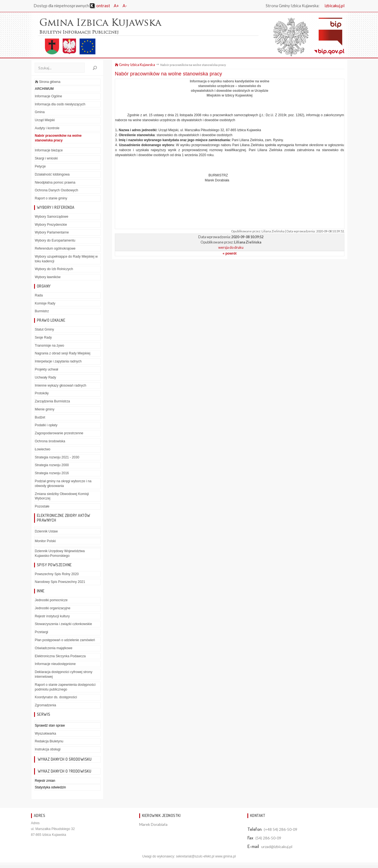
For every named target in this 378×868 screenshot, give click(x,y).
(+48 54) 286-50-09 (281, 829)
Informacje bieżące (49, 150)
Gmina (40, 112)
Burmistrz (42, 311)
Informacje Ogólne (49, 96)
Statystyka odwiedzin (50, 787)
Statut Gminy (45, 329)
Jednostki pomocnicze (51, 600)
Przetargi (42, 632)
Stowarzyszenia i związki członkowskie (64, 624)
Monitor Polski (45, 541)
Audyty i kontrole (47, 128)
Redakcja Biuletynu (49, 741)
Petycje (40, 166)
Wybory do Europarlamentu (55, 240)
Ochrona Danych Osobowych (57, 190)
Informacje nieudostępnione (55, 664)
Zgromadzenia (46, 705)
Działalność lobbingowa (52, 174)
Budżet (40, 417)
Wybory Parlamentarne (52, 232)
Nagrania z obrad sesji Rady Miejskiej (63, 353)
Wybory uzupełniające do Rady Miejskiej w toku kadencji (66, 259)
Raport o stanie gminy (51, 198)
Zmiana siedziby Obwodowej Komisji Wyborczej (62, 496)
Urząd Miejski (45, 120)
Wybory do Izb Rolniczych (54, 269)
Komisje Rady (45, 303)
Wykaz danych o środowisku (65, 759)
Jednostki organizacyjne (53, 608)
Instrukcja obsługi (48, 749)
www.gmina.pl (225, 856)
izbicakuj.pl (334, 6)
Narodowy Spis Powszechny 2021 (60, 582)
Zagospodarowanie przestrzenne (59, 433)
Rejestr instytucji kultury (52, 616)
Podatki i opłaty (46, 425)
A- (125, 6)
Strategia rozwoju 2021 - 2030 (57, 457)
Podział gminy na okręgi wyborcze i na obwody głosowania (63, 484)
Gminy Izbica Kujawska (135, 65)
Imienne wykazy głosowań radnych (61, 385)
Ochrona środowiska (50, 441)
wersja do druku (231, 247)
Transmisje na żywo (50, 346)
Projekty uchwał (47, 369)
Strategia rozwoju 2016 (52, 473)
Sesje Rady (43, 337)
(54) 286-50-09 (268, 838)
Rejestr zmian (45, 781)
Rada (39, 295)
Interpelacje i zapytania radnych (58, 361)
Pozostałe (42, 506)
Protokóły (42, 393)
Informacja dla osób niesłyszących (60, 104)
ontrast (100, 6)
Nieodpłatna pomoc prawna (55, 182)
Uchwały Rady (46, 377)
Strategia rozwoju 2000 (52, 465)
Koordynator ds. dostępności (56, 697)
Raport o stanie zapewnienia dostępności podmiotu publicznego (65, 687)
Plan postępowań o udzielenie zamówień (65, 640)
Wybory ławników (48, 277)
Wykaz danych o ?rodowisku (65, 771)
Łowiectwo (43, 449)
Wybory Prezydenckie (51, 225)
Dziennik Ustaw (46, 531)
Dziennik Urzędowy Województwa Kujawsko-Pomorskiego (60, 553)
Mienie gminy (45, 409)
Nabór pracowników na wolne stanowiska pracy (58, 138)
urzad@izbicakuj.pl (277, 847)
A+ (116, 6)
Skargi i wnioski (46, 158)
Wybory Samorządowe (52, 217)
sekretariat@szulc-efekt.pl (195, 856)
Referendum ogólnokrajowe (55, 248)
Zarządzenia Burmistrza (53, 401)
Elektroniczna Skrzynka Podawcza (60, 656)
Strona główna (48, 82)
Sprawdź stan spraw (50, 725)
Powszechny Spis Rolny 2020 (57, 574)
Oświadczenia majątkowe (54, 648)
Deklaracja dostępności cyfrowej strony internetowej (64, 674)
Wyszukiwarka (46, 734)
